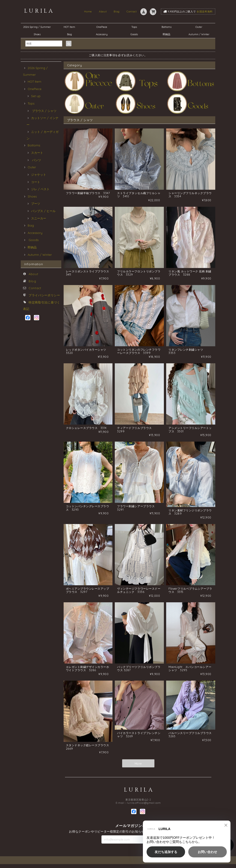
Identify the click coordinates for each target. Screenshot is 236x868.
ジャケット (39, 175)
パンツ (36, 160)
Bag (69, 34)
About (103, 12)
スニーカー (39, 218)
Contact (132, 12)
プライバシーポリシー (44, 295)
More (138, 768)
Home (88, 12)
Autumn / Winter (199, 34)
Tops (134, 27)
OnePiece (103, 27)
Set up (36, 96)
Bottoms (168, 27)
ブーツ (36, 204)
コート (36, 182)
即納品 (167, 34)
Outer (199, 27)
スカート (37, 153)
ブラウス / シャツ (44, 111)
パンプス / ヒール (43, 211)
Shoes (37, 34)
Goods (134, 34)
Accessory (102, 34)
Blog (117, 12)
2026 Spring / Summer (37, 27)
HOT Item (69, 27)
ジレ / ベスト (40, 189)
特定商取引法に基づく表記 (211, 864)
